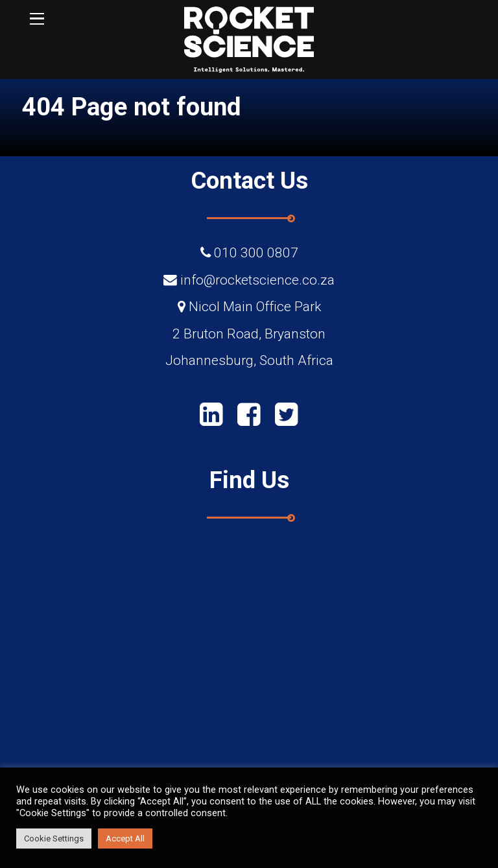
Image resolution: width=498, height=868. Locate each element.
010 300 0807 (256, 253)
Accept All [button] (125, 839)
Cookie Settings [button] (54, 839)
